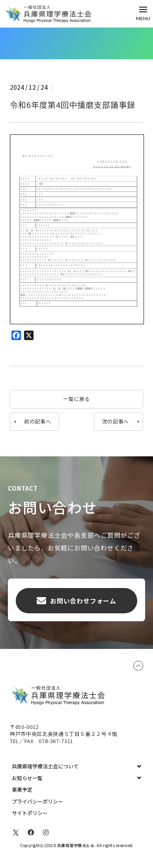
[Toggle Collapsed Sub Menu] (76, 766)
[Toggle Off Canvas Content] (143, 14)
